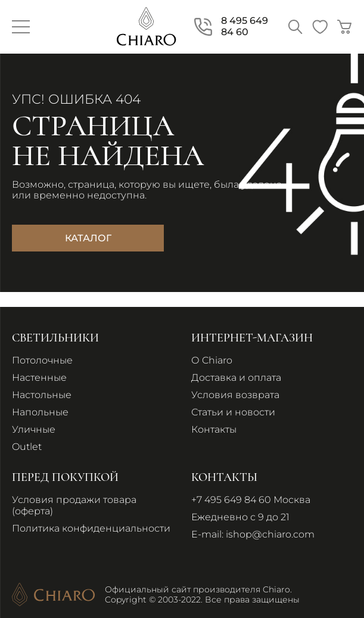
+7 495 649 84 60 (231, 500)
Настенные (39, 378)
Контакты (214, 429)
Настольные (42, 395)
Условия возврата (235, 395)
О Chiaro (212, 360)
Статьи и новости (233, 412)
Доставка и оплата (236, 378)
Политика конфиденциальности (91, 528)
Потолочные (42, 360)
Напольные (40, 412)
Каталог (88, 238)
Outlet (27, 447)
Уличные (34, 429)
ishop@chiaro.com (270, 534)
